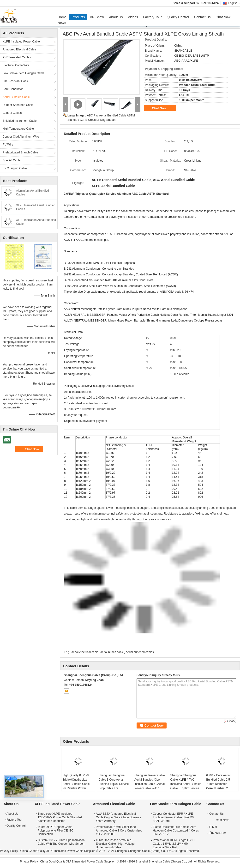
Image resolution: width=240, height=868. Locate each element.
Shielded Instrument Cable (20, 121)
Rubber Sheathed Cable (18, 105)
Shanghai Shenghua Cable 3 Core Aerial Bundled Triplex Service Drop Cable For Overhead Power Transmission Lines (114, 786)
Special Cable (12, 160)
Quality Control (178, 17)
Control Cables (12, 113)
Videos (133, 17)
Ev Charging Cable (15, 168)
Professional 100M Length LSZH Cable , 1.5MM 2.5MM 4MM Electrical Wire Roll (174, 844)
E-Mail (213, 827)
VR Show (97, 17)
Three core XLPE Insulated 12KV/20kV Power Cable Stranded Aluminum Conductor (60, 817)
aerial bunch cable (112, 652)
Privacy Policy (9, 851)
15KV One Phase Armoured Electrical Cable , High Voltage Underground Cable (115, 844)
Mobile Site (218, 833)
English (234, 3)
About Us (116, 17)
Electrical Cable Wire (16, 65)
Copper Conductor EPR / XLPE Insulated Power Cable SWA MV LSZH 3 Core (174, 817)
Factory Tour (152, 17)
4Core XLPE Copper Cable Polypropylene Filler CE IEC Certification (56, 831)
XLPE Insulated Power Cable (21, 42)
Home (62, 17)
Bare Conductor (13, 89)
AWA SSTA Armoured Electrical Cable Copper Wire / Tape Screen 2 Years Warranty (118, 817)
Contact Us (202, 17)
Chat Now (223, 17)
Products (78, 17)
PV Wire (8, 145)
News (62, 23)
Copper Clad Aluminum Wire (21, 137)
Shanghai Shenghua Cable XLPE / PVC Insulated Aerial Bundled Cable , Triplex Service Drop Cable (186, 784)
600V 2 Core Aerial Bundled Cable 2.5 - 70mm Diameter (219, 780)
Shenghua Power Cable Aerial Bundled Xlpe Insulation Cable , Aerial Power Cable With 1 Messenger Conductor (150, 784)
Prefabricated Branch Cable (20, 152)
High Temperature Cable (18, 129)
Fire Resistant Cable (16, 81)
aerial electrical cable (85, 652)
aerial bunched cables (140, 652)
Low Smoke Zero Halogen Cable (23, 73)
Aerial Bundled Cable (16, 97)
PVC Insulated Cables (17, 57)
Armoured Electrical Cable (19, 49)
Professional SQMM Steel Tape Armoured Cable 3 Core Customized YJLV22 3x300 (119, 831)
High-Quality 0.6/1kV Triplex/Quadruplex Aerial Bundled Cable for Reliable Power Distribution (76, 784)
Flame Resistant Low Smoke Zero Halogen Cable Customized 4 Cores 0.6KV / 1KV (176, 831)
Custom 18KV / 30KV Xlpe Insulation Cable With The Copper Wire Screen (61, 842)
